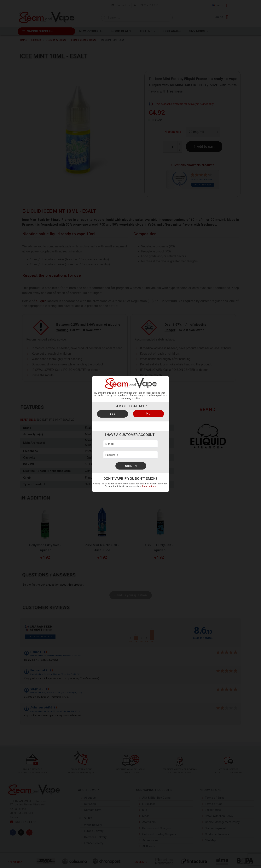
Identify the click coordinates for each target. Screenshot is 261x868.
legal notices (149, 486)
